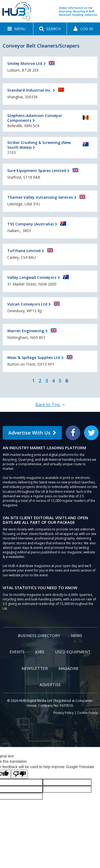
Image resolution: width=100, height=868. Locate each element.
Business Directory (39, 635)
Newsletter (35, 668)
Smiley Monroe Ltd (25, 63)
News (77, 635)
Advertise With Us (32, 433)
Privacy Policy (63, 713)
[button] (17, 29)
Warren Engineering (26, 331)
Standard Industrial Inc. (29, 90)
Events (17, 652)
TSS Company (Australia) (30, 224)
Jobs (40, 652)
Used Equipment (73, 652)
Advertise (50, 685)
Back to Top (50, 405)
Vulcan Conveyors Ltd (27, 304)
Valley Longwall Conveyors (32, 277)
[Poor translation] (19, 774)
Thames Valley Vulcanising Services (40, 197)
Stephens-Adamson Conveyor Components (35, 118)
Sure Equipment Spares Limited (37, 171)
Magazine (69, 668)
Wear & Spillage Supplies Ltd (34, 357)
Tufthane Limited (24, 251)
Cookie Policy (87, 713)
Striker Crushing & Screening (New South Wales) (39, 145)
